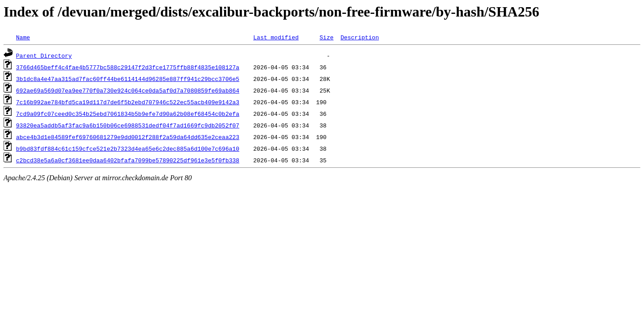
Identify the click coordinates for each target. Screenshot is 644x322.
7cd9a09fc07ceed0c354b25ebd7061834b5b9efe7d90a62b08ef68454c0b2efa (128, 114)
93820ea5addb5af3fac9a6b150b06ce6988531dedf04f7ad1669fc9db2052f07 (128, 125)
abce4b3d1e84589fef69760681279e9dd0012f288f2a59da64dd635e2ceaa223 (128, 137)
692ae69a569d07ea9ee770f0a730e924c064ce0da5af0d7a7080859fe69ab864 (128, 90)
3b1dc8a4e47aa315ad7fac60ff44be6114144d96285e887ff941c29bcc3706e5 (128, 79)
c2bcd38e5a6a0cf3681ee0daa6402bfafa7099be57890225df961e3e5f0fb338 (128, 160)
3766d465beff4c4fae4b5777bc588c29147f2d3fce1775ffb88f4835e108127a (128, 67)
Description (360, 37)
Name (23, 37)
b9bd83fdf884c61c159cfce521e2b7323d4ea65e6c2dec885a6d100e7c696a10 (128, 148)
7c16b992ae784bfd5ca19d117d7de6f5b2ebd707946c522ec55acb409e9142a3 (128, 102)
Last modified (276, 37)
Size (326, 37)
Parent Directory (44, 55)
